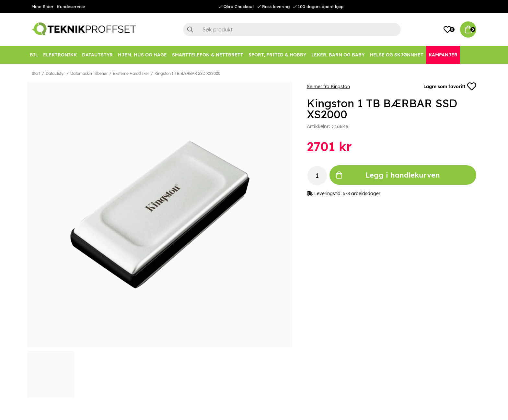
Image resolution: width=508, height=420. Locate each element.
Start (36, 73)
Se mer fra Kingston (328, 87)
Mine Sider (42, 6)
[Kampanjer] (443, 55)
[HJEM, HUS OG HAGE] (142, 55)
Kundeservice (71, 6)
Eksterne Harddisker (131, 73)
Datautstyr (55, 73)
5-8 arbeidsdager (362, 193)
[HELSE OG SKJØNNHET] (397, 55)
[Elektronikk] (60, 55)
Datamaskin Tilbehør (89, 73)
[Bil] (34, 55)
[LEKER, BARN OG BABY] (338, 55)
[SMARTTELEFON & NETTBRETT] (208, 55)
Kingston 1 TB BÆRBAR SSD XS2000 (187, 73)
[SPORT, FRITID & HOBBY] (277, 55)
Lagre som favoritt (450, 87)
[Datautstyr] (97, 55)
